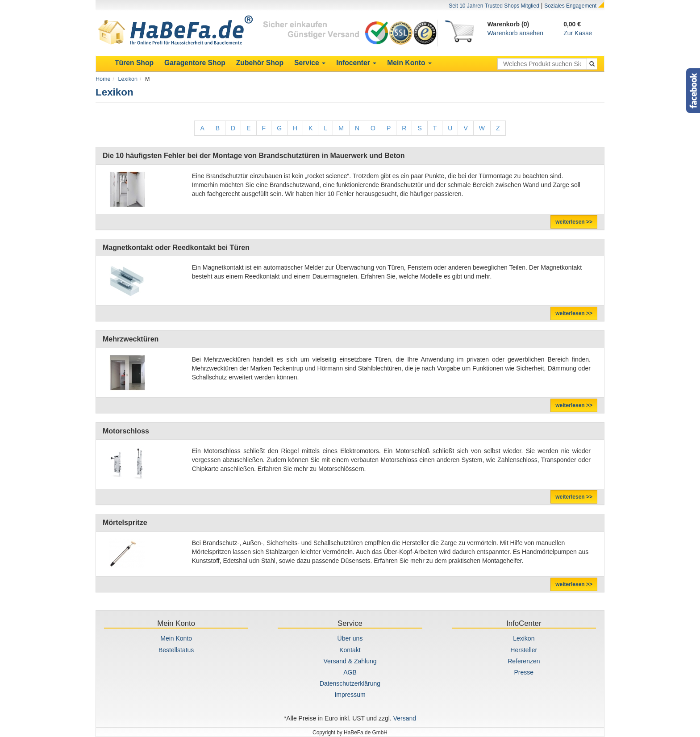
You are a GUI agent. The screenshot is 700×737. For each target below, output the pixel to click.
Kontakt (350, 650)
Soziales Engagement (570, 6)
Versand (405, 718)
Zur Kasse (578, 33)
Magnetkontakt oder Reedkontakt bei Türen (176, 248)
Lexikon (128, 79)
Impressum (350, 695)
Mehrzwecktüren (131, 339)
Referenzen (524, 661)
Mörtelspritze (125, 523)
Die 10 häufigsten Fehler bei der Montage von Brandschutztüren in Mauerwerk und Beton (254, 156)
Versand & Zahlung (350, 661)
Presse (524, 672)
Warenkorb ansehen (516, 33)
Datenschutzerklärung (350, 683)
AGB (350, 672)
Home (103, 79)
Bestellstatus (176, 650)
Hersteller (524, 650)
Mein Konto (176, 638)
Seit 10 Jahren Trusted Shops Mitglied (494, 6)
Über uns (350, 638)
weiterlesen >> (574, 222)
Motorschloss (126, 431)
